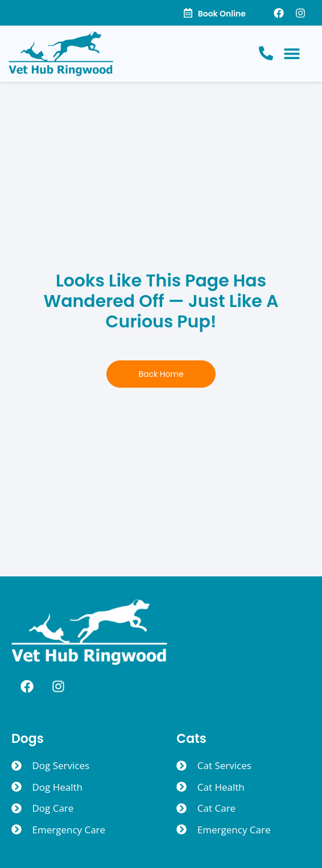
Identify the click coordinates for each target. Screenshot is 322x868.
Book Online (222, 14)
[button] (292, 54)
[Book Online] (188, 13)
